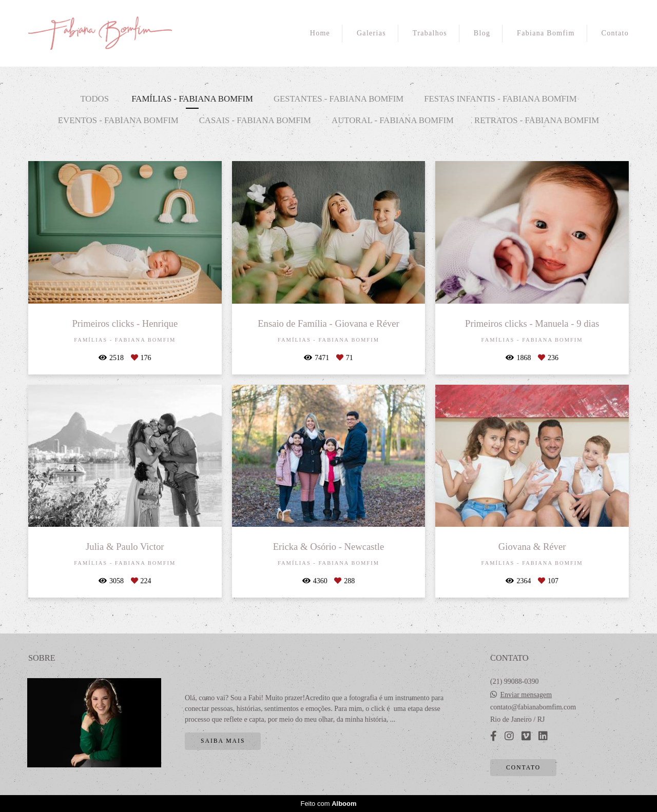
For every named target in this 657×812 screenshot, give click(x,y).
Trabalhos (430, 33)
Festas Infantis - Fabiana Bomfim (500, 99)
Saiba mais (223, 741)
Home (320, 33)
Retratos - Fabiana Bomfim (537, 120)
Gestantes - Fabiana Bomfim (339, 99)
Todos (94, 99)
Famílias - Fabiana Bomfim (192, 99)
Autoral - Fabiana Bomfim (393, 120)
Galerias (371, 33)
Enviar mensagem (526, 695)
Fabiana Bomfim (546, 33)
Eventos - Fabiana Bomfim (118, 120)
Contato (615, 33)
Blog (482, 33)
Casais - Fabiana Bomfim (255, 120)
